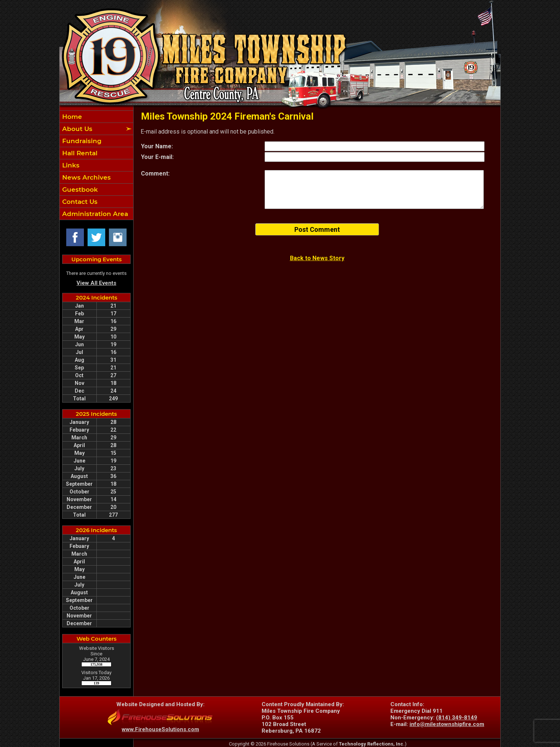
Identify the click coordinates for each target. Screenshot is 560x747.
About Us (76, 129)
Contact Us (79, 202)
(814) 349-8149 (457, 718)
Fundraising (81, 141)
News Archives (86, 177)
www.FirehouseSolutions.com (160, 729)
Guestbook (79, 190)
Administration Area (94, 214)
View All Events (96, 283)
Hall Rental (79, 153)
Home (71, 117)
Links (70, 165)
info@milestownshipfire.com (447, 724)
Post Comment (317, 229)
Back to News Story (317, 258)
